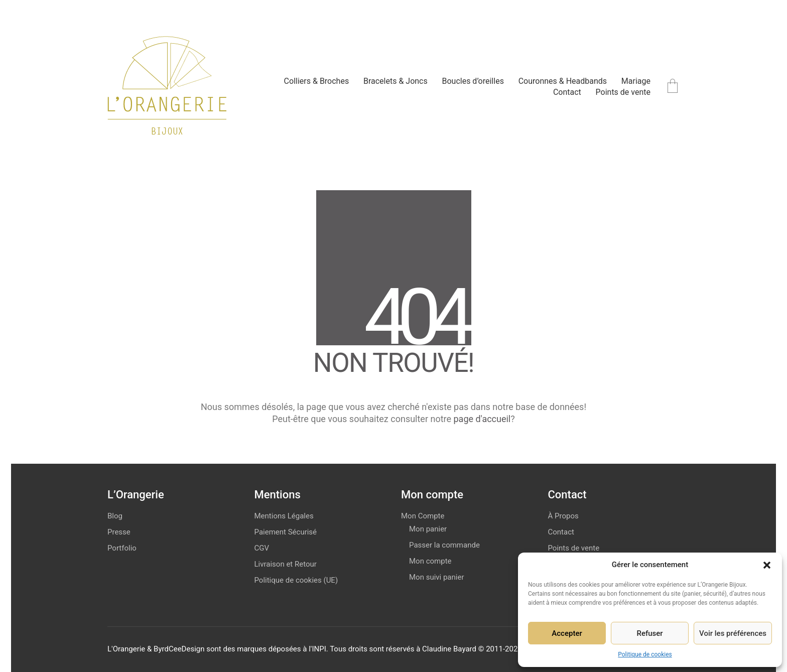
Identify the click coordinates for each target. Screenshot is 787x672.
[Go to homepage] (167, 87)
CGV (262, 548)
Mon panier (428, 529)
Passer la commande (444, 545)
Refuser (649, 633)
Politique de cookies (645, 654)
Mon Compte (423, 516)
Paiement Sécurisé (286, 532)
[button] (767, 565)
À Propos (563, 516)
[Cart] (673, 87)
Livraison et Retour (286, 564)
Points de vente (574, 548)
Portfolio (122, 548)
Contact (561, 532)
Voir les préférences (733, 633)
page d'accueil (482, 419)
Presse (119, 532)
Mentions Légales (284, 516)
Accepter (567, 633)
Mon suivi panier (437, 577)
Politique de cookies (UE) (296, 580)
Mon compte (430, 561)
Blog (115, 516)
